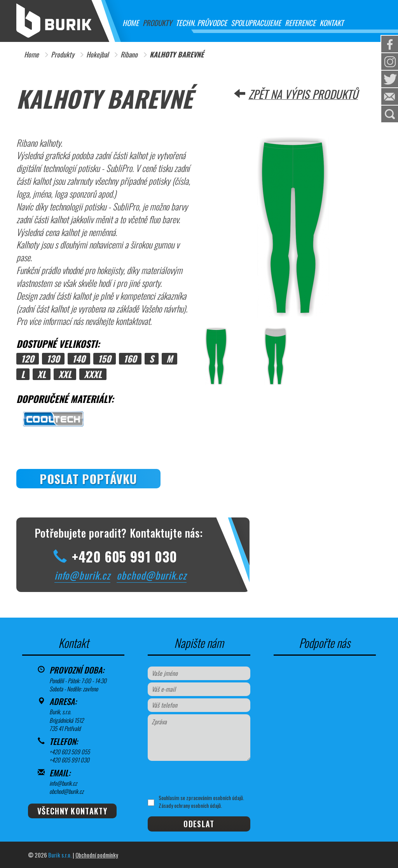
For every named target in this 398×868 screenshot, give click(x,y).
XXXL (93, 374)
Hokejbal (97, 55)
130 (53, 359)
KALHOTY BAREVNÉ (177, 55)
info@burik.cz (82, 575)
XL (42, 374)
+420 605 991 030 (69, 760)
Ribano (129, 55)
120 (28, 359)
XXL (65, 374)
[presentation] (205, 778)
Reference (300, 23)
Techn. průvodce (201, 23)
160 (130, 359)
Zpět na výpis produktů (303, 94)
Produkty (157, 23)
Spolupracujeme (256, 23)
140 (79, 359)
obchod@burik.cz (152, 575)
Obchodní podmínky (97, 855)
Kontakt (332, 23)
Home (131, 23)
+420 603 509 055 (70, 752)
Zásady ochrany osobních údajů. (190, 805)
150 (105, 359)
